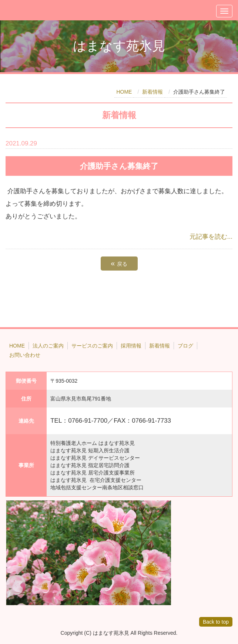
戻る (119, 263)
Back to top (216, 622)
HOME (124, 92)
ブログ (185, 346)
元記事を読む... (211, 237)
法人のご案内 (48, 346)
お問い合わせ (25, 355)
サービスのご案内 (92, 346)
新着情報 (152, 92)
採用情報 (131, 346)
